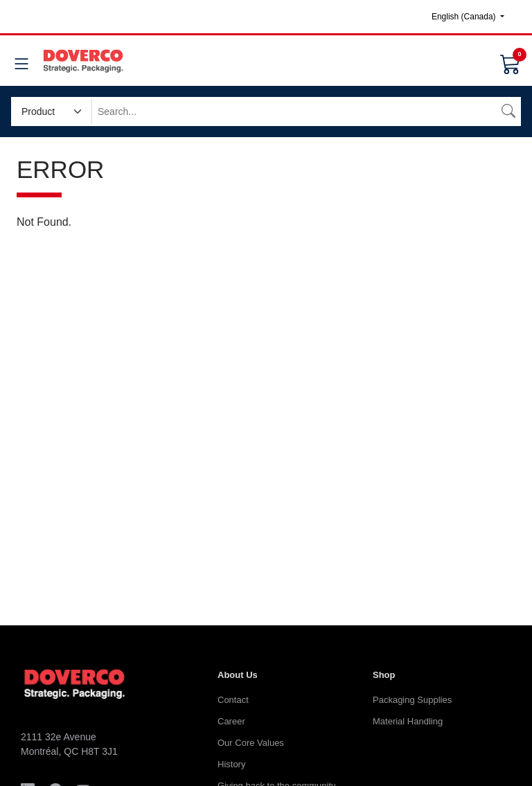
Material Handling (408, 721)
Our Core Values (251, 743)
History (231, 764)
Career (231, 721)
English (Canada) (465, 17)
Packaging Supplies (412, 700)
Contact (233, 700)
